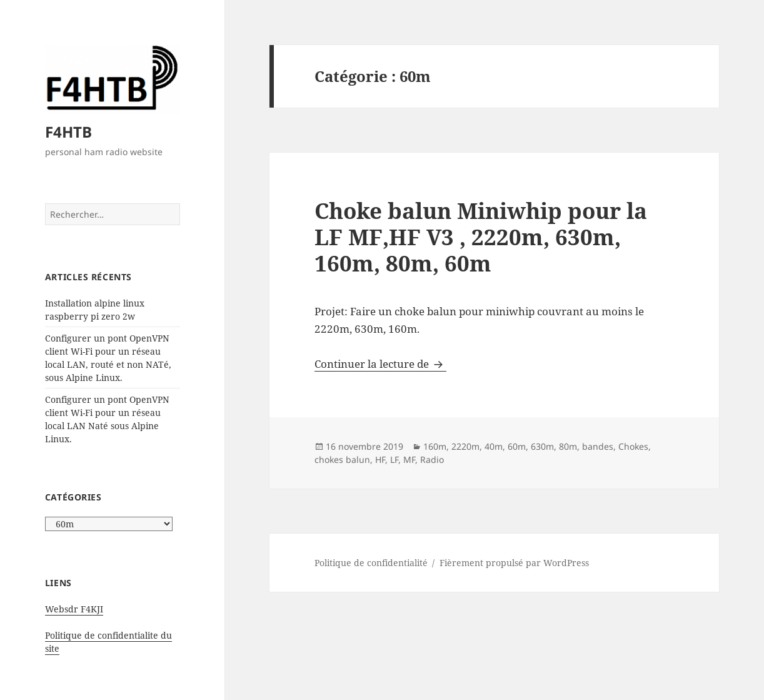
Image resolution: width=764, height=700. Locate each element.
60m (517, 446)
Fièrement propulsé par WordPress (514, 563)
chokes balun (342, 459)
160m (435, 446)
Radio (432, 459)
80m (568, 446)
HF (380, 459)
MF (409, 459)
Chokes (633, 446)
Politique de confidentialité (371, 563)
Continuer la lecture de (380, 364)
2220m (465, 446)
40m (494, 446)
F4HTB (68, 132)
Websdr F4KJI (74, 609)
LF (394, 459)
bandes (598, 446)
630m (542, 446)
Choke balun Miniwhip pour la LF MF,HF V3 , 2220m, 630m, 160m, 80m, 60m (481, 237)
